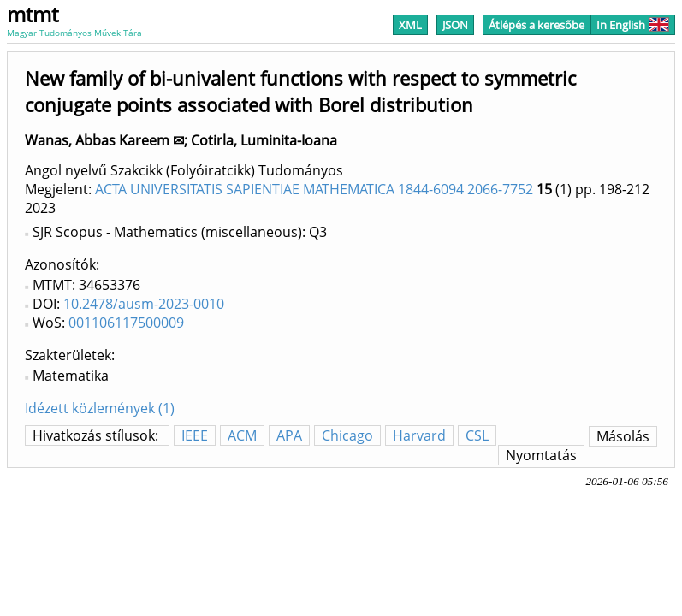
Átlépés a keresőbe (537, 25)
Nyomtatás (541, 455)
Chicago (347, 435)
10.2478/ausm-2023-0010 (144, 304)
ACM (242, 435)
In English (633, 25)
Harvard (419, 435)
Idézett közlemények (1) (100, 408)
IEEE (195, 435)
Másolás (623, 436)
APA (289, 435)
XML (410, 25)
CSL (477, 435)
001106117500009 (126, 323)
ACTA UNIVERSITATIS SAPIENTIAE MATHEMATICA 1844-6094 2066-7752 (314, 189)
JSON (455, 25)
